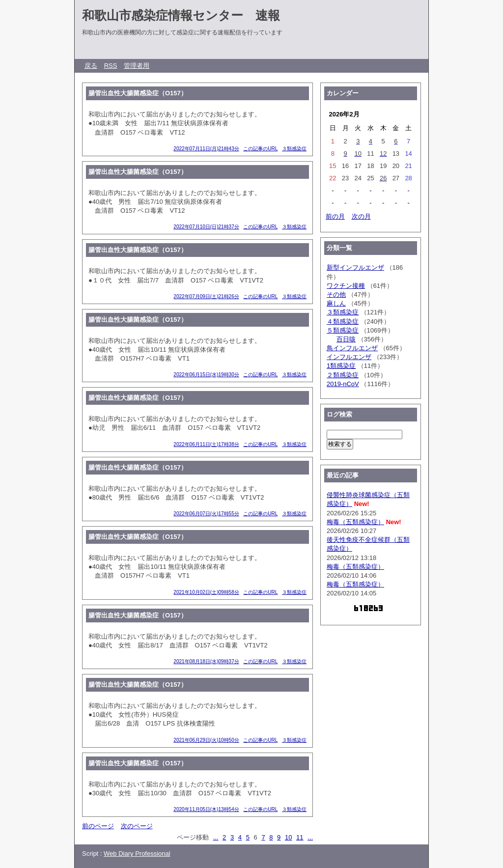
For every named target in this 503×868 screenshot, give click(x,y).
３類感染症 (294, 149)
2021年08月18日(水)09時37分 (206, 661)
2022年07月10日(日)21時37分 (206, 227)
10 (288, 837)
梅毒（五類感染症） (355, 522)
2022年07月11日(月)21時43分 (206, 149)
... (216, 837)
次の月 (361, 216)
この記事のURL (260, 149)
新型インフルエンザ (355, 267)
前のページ (98, 826)
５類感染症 (343, 330)
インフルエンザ (349, 357)
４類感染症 (343, 322)
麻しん (336, 303)
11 (300, 837)
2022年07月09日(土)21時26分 (206, 296)
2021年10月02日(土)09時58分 (206, 592)
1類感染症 (341, 366)
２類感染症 (343, 375)
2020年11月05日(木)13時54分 (206, 809)
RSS (111, 66)
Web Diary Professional (137, 854)
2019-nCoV (343, 384)
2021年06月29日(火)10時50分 (206, 740)
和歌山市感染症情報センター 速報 (181, 15)
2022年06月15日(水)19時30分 (206, 375)
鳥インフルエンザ (352, 348)
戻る (91, 66)
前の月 (335, 216)
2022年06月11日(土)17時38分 (206, 444)
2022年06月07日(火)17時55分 (206, 514)
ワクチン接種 (346, 286)
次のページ (137, 826)
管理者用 (137, 66)
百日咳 (346, 339)
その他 (336, 294)
